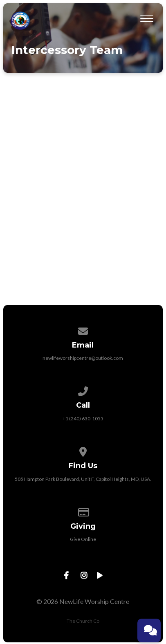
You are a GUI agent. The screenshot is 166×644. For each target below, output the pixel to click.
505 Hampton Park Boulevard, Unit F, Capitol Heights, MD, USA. (83, 479)
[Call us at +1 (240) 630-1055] (83, 390)
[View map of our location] (83, 450)
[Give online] (83, 511)
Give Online (83, 539)
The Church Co (83, 621)
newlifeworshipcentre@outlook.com (83, 358)
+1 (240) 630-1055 (83, 418)
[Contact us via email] (83, 330)
